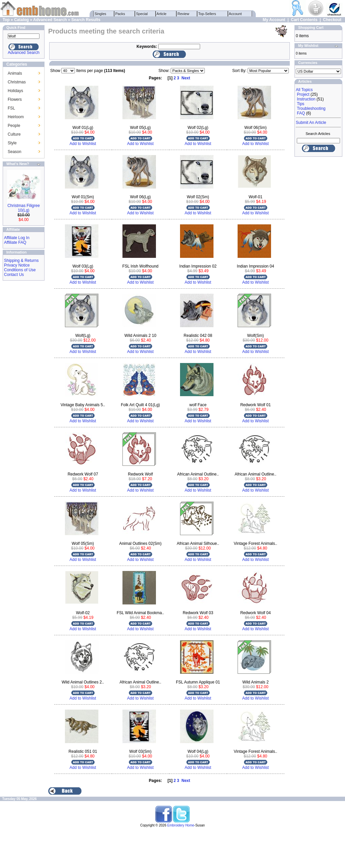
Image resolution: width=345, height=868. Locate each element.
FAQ (301, 113)
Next (186, 78)
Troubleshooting (311, 108)
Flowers (15, 99)
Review (184, 14)
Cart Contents (304, 20)
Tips (300, 104)
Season (15, 152)
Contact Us (14, 275)
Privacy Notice (17, 265)
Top (6, 20)
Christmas (17, 82)
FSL (11, 108)
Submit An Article (311, 123)
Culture (14, 134)
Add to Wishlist (83, 144)
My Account (274, 20)
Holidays (15, 91)
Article (162, 14)
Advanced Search (50, 20)
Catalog (21, 20)
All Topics (304, 90)
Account (236, 14)
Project (303, 94)
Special (142, 14)
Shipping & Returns (21, 261)
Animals (15, 73)
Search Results (86, 20)
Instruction (306, 99)
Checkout (332, 20)
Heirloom (16, 117)
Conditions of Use (20, 270)
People (14, 126)
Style (12, 143)
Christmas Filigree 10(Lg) (24, 208)
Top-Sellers (207, 14)
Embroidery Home (181, 825)
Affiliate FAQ (15, 242)
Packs (120, 14)
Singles (101, 14)
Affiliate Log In (17, 238)
